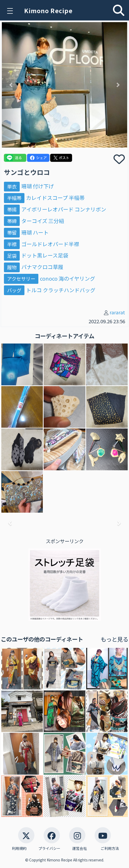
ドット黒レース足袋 (45, 255)
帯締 (12, 221)
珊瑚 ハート (35, 232)
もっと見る (114, 639)
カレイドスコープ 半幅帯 (55, 198)
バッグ (14, 290)
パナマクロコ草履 (42, 267)
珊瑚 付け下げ (38, 186)
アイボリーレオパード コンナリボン (64, 209)
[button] (11, 85)
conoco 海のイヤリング (68, 278)
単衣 (12, 186)
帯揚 (12, 209)
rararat (117, 312)
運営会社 (80, 848)
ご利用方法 (110, 848)
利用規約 (19, 848)
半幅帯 (14, 198)
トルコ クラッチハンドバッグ (61, 290)
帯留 (12, 233)
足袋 (12, 255)
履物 (12, 267)
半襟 (12, 244)
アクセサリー (21, 279)
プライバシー (49, 848)
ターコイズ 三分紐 (43, 221)
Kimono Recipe (48, 11)
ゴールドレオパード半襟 (50, 244)
